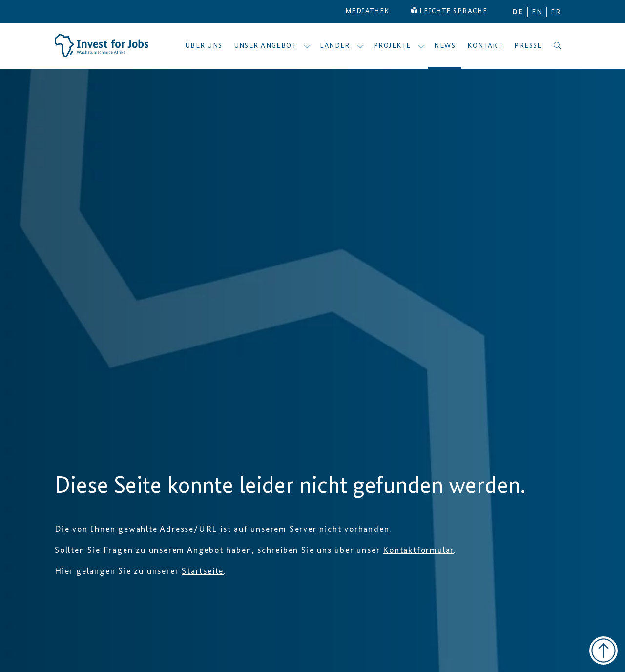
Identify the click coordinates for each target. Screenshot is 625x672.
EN (537, 12)
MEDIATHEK (367, 11)
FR (556, 12)
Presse (528, 46)
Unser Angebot (272, 46)
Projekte (399, 46)
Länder (342, 46)
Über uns (204, 46)
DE (518, 12)
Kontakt (485, 46)
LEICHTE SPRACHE (449, 11)
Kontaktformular (418, 550)
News (445, 46)
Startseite (203, 571)
